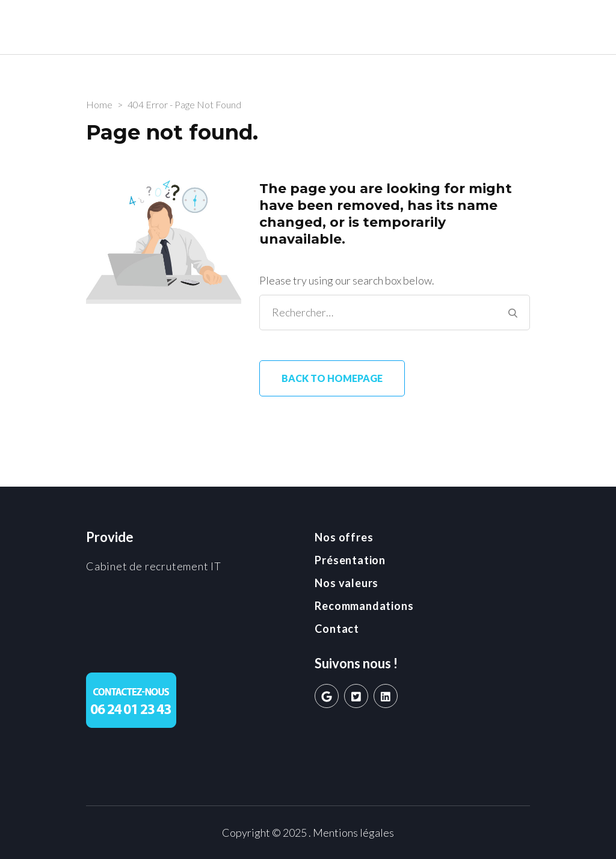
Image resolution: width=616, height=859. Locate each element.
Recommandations (364, 606)
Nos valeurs (346, 583)
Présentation (350, 560)
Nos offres (344, 537)
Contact (337, 629)
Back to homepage (332, 378)
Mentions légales (353, 833)
